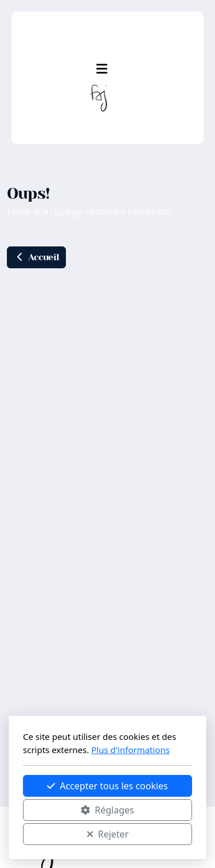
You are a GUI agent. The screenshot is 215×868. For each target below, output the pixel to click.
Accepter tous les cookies (107, 786)
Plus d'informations (130, 750)
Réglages (107, 810)
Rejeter (108, 834)
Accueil (36, 257)
